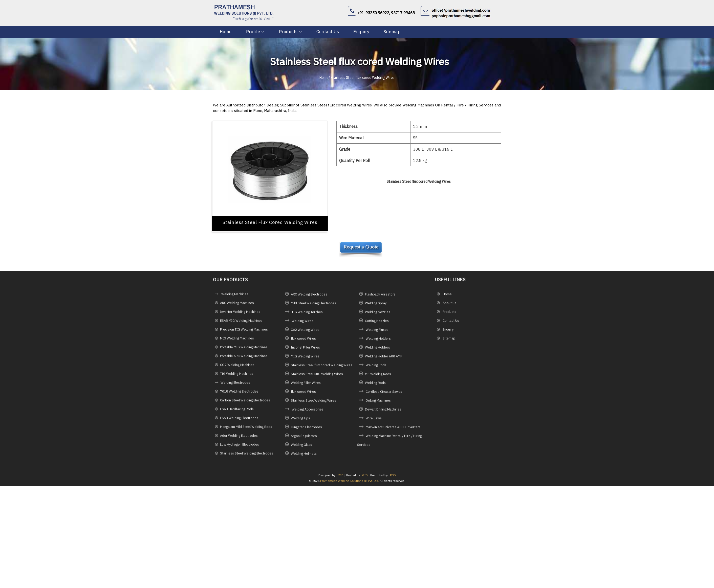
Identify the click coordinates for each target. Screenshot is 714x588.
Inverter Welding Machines (240, 314)
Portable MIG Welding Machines (244, 350)
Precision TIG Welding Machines (244, 332)
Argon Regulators (304, 438)
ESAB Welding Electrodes (239, 421)
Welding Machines (234, 297)
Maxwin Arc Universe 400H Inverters (393, 430)
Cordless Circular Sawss (384, 394)
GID (365, 475)
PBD (393, 475)
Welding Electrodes (235, 385)
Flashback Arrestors (380, 297)
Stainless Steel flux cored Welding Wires (322, 368)
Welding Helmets (304, 456)
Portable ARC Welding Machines (244, 359)
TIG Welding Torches (307, 315)
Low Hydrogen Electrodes (240, 447)
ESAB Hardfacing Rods (237, 412)
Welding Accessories (308, 412)
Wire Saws (374, 421)
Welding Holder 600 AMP (384, 359)
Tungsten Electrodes (306, 430)
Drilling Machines (378, 403)
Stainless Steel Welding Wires (313, 403)
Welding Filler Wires (306, 385)
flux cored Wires (303, 341)
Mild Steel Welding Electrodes (313, 306)
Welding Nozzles (378, 315)
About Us (449, 306)
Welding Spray (376, 306)
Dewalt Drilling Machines (383, 412)
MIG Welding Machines (237, 341)
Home (226, 32)
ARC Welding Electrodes (309, 297)
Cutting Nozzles (377, 323)
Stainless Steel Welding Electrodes (247, 456)
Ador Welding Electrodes (239, 438)
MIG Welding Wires (305, 359)
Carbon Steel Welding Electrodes (245, 403)
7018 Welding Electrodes (239, 394)
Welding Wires (302, 323)
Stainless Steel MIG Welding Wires (317, 377)
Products (288, 32)
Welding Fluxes (377, 332)
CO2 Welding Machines (237, 367)
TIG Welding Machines (237, 376)
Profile (253, 32)
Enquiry (361, 32)
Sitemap (392, 32)
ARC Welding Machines (237, 306)
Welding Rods (376, 368)
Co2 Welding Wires (305, 332)
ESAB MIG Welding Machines (241, 323)
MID (340, 475)
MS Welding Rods (378, 377)
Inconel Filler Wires (305, 350)
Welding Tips (300, 421)
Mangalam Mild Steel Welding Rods (246, 429)
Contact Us (327, 32)
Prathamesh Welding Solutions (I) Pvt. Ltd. (350, 481)
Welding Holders (378, 341)
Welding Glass (301, 447)
